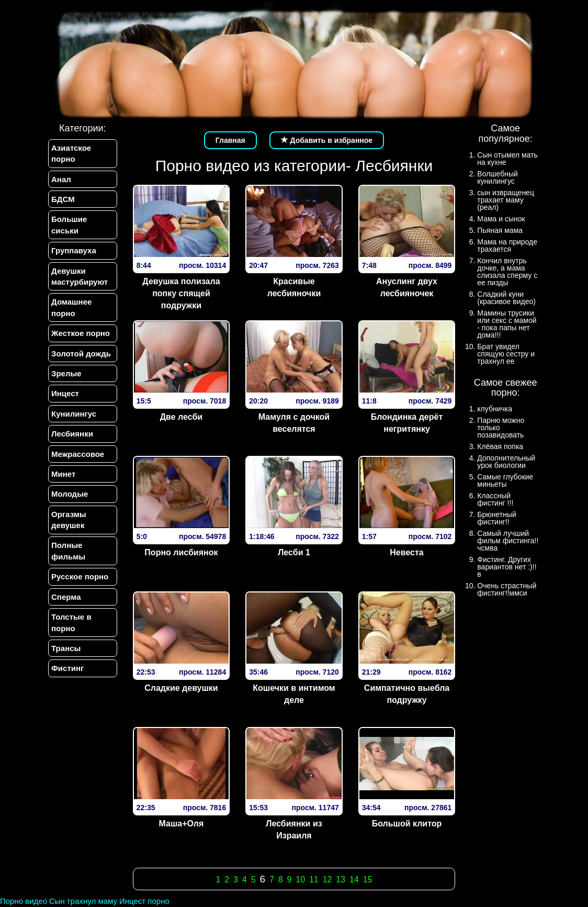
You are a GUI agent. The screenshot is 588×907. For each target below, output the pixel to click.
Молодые (70, 494)
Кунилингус (74, 414)
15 (368, 880)
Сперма (66, 597)
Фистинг (67, 669)
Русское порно (80, 577)
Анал (61, 179)
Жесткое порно (81, 333)
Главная (230, 140)
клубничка (495, 409)
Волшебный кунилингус (497, 177)
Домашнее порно (71, 308)
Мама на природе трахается (507, 245)
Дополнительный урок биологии (506, 462)
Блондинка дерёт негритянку (407, 423)
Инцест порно (144, 901)
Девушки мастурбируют (80, 276)
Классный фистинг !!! (495, 499)
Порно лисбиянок (181, 552)
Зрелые (66, 373)
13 (341, 880)
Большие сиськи (69, 225)
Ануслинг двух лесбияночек (407, 287)
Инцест (65, 394)
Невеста (406, 552)
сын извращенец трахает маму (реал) (506, 200)
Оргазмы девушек (69, 520)
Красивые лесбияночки (294, 287)
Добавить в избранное (327, 140)
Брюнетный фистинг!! (497, 518)
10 (300, 880)
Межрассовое (78, 454)
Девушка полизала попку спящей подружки (181, 293)
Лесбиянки (72, 434)
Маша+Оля (182, 824)
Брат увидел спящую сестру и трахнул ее (506, 354)
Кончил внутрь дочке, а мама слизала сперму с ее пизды (507, 272)
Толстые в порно (71, 623)
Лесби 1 (294, 552)
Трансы (66, 649)
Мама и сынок (501, 219)
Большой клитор (407, 824)
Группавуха (74, 250)
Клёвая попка (500, 446)
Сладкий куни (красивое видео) (506, 298)
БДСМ (63, 199)
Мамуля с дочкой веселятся (294, 423)
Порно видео (24, 901)
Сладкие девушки (181, 688)
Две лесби (181, 417)
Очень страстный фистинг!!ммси (507, 589)
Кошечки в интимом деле (294, 694)
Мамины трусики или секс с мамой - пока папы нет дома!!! (507, 324)
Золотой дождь (81, 354)
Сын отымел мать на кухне (507, 159)
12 (327, 880)
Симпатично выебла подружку (407, 694)
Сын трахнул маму (83, 901)
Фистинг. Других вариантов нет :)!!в (507, 567)
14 (354, 880)
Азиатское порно (71, 153)
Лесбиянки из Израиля (294, 830)
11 (314, 880)
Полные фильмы (68, 551)
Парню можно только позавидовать (501, 428)
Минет (63, 474)
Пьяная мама (500, 230)
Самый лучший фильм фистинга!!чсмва (508, 541)
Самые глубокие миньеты (505, 480)
